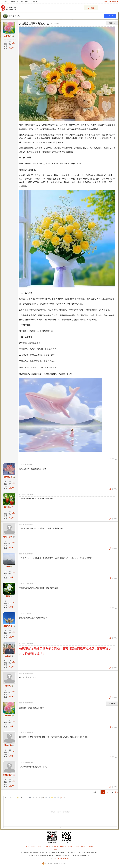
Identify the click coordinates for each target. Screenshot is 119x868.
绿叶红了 (8, 507)
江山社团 (5, 2)
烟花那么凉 (8, 477)
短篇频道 (24, 2)
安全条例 (55, 846)
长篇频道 (15, 2)
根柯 (8, 596)
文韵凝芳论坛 (14, 16)
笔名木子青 (8, 537)
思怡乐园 (8, 36)
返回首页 (115, 2)
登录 (106, 2)
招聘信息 (63, 846)
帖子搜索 (91, 8)
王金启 (8, 656)
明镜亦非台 (8, 775)
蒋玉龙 (8, 686)
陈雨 (8, 567)
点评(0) (113, 459)
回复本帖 (110, 16)
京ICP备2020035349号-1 (62, 858)
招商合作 (62, 849)
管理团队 (47, 846)
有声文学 (34, 2)
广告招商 (90, 846)
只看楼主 (112, 23)
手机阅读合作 (81, 846)
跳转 (117, 792)
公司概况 (40, 846)
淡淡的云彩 (8, 626)
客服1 (56, 849)
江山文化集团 (31, 846)
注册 (110, 2)
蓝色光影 (8, 745)
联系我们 (71, 846)
